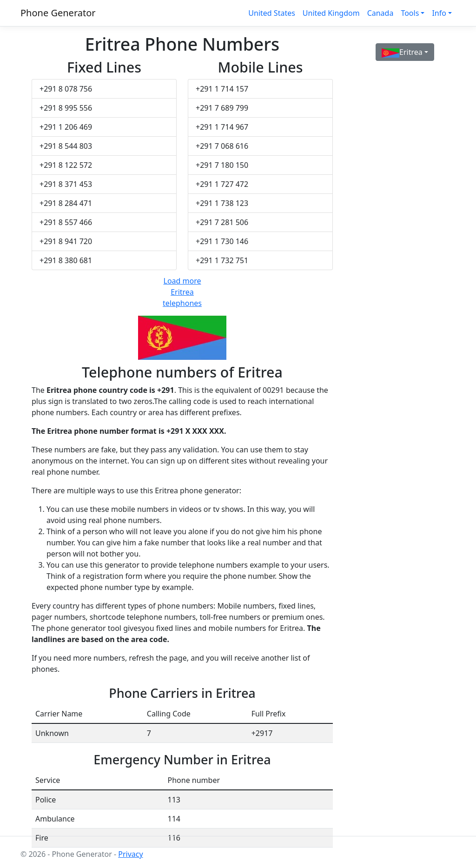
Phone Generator (58, 13)
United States (272, 13)
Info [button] (439, 13)
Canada (380, 13)
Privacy (130, 854)
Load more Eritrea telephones (182, 292)
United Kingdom (331, 13)
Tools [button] (410, 13)
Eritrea (402, 52)
